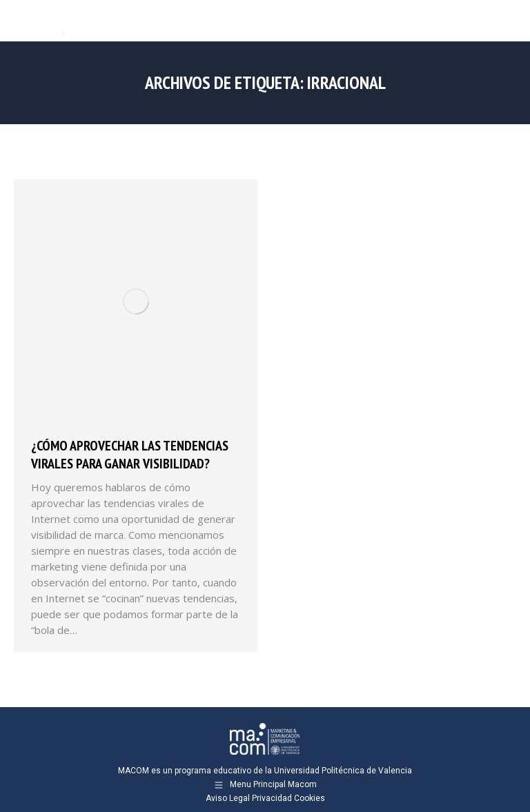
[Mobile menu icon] (508, 21)
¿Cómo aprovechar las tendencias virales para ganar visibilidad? (130, 455)
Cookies (310, 798)
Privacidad (272, 798)
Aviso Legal (228, 798)
